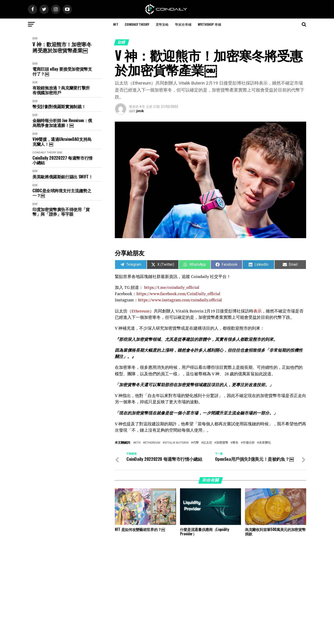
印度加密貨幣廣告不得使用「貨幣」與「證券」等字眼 (61, 212)
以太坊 (207, 443)
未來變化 (265, 443)
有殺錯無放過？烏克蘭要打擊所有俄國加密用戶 (61, 90)
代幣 (196, 443)
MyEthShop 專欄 (209, 24)
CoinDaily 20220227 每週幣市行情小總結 (63, 160)
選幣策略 (162, 24)
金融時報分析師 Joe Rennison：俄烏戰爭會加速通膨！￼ (62, 123)
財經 (35, 38)
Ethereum (153, 443)
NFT (116, 24)
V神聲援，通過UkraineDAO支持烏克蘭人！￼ (62, 141)
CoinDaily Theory (137, 24)
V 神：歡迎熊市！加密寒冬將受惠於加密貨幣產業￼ (62, 47)
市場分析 (249, 443)
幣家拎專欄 (183, 24)
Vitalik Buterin (177, 443)
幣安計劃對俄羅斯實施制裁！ (59, 106)
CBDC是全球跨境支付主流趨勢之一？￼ (62, 193)
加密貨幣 (222, 443)
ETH (138, 443)
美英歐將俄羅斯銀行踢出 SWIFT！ (63, 177)
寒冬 (235, 443)
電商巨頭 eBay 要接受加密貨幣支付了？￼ (62, 71)
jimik (140, 111)
